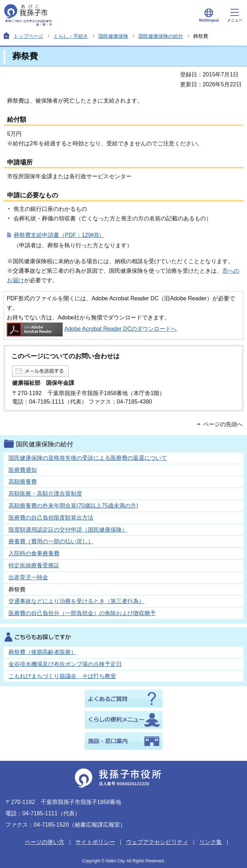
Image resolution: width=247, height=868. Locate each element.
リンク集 (211, 842)
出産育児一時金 (28, 577)
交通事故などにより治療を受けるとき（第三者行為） (76, 601)
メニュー (235, 16)
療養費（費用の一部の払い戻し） (51, 541)
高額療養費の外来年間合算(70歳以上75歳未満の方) (73, 506)
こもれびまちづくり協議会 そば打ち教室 (62, 676)
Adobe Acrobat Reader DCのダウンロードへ (92, 329)
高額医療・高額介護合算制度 (45, 494)
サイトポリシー (95, 842)
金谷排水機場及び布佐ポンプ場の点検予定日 (65, 664)
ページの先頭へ (223, 424)
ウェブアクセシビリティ (157, 842)
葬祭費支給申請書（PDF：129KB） (59, 235)
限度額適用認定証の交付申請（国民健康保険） (68, 530)
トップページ (28, 36)
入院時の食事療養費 (34, 553)
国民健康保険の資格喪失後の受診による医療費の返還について (88, 458)
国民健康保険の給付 (161, 36)
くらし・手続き (71, 36)
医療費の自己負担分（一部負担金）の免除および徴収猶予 (82, 613)
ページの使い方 (45, 842)
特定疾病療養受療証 (34, 565)
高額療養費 (23, 482)
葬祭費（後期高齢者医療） (42, 652)
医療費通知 (23, 470)
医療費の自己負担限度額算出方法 (51, 518)
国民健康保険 (113, 36)
